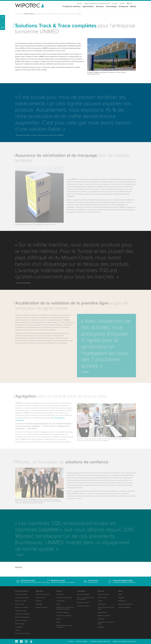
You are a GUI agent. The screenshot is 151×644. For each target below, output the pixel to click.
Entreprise (124, 7)
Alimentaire (60, 594)
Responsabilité (102, 612)
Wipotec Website (29, 14)
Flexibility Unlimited (83, 603)
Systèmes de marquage (22, 614)
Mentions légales (82, 641)
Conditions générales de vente (100, 641)
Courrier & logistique (63, 612)
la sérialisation (58, 420)
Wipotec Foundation (104, 616)
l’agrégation (20, 423)
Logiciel (18, 630)
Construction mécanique (64, 616)
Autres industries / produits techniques (64, 626)
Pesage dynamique (42, 607)
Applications (88, 7)
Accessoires (19, 627)
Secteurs (100, 7)
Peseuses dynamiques (22, 598)
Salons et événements (125, 604)
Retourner (19, 567)
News (120, 594)
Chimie (59, 604)
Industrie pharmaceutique (64, 598)
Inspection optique (21, 611)
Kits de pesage (20, 624)
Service (79, 3)
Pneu (58, 622)
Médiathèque (122, 601)
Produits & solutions (72, 7)
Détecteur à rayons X (83, 606)
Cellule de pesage (21, 620)
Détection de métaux (22, 607)
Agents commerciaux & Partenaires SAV (97, 3)
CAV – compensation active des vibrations (85, 599)
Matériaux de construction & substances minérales (65, 608)
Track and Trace (41, 598)
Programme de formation (23, 633)
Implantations (102, 604)
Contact (122, 3)
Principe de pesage (83, 594)
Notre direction (102, 598)
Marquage (39, 601)
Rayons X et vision (21, 601)
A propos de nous (103, 594)
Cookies (71, 641)
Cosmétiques (60, 601)
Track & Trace (19, 604)
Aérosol (59, 619)
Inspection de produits (43, 594)
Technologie (111, 7)
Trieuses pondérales (21, 594)
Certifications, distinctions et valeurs (106, 623)
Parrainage (101, 627)
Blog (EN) (121, 598)
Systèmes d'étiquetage (22, 617)
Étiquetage (39, 604)
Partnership (101, 619)
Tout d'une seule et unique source (106, 608)
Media (133, 7)
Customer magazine (124, 607)
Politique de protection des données (124, 641)
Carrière (115, 3)
